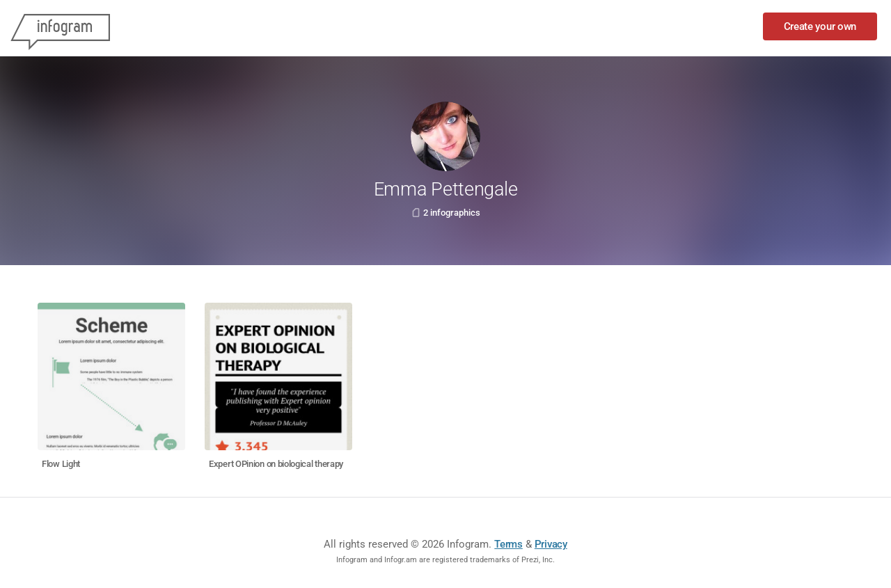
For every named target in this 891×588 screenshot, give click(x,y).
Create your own (820, 26)
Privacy (551, 544)
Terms (508, 544)
